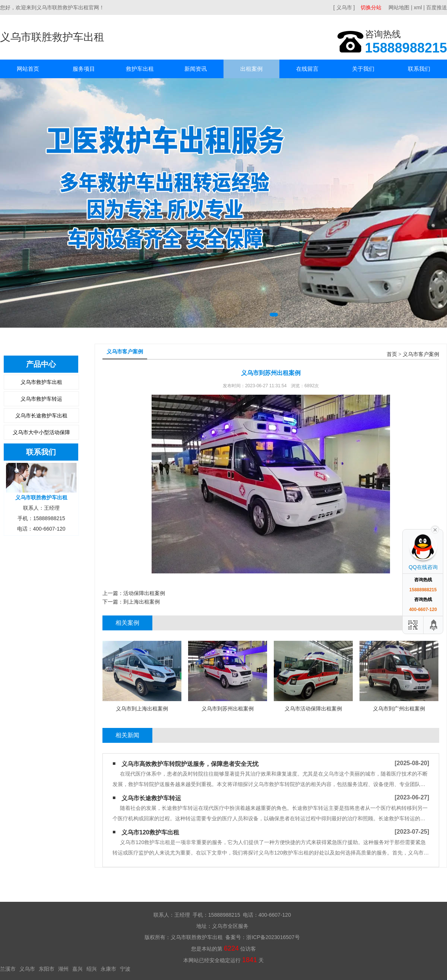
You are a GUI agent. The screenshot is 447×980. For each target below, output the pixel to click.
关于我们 (363, 69)
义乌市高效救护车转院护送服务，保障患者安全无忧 (190, 764)
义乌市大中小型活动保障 (41, 432)
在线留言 (307, 69)
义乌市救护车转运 (41, 399)
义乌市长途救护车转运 (151, 798)
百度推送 (437, 7)
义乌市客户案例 (421, 354)
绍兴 (92, 969)
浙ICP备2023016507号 (273, 937)
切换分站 (371, 7)
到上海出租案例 (142, 602)
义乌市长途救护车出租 (41, 416)
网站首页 (28, 69)
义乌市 (27, 969)
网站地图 (399, 7)
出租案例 (251, 69)
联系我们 (419, 69)
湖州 (63, 969)
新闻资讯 (196, 69)
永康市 (108, 969)
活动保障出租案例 (144, 593)
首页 (392, 354)
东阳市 (47, 969)
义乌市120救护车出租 (150, 832)
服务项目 (84, 69)
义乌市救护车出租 (41, 382)
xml (418, 7)
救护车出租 (140, 69)
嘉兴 (77, 969)
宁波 (125, 969)
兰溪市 (8, 969)
